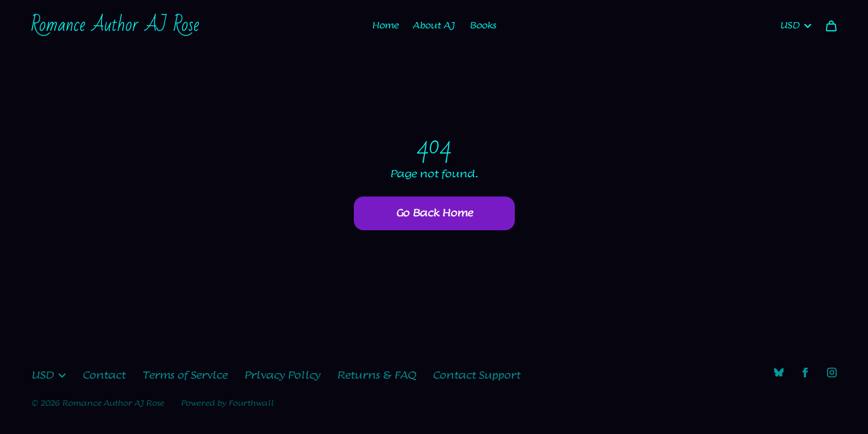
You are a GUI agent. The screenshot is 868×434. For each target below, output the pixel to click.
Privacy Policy (282, 376)
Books (483, 26)
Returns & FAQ (376, 376)
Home (385, 26)
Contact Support (476, 376)
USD (796, 26)
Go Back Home (434, 213)
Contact (104, 376)
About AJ (434, 26)
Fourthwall (251, 403)
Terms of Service (185, 376)
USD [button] (49, 376)
